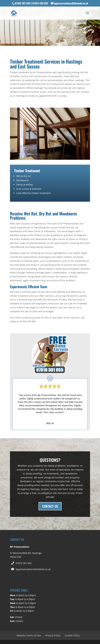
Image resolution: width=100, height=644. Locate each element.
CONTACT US (50, 506)
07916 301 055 (24, 563)
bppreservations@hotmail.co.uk (33, 569)
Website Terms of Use (29, 635)
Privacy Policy (53, 635)
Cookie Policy (72, 635)
